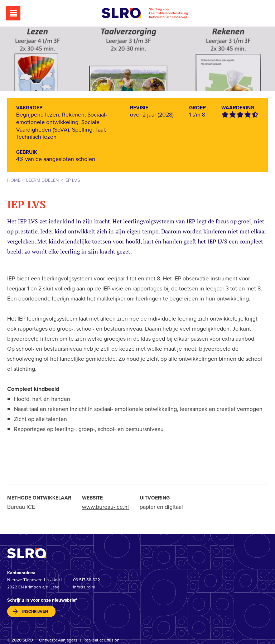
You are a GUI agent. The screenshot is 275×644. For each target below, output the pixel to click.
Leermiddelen (42, 180)
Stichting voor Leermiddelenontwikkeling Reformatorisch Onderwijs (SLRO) (145, 13)
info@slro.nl (84, 587)
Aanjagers (68, 640)
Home (14, 180)
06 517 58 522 (86, 580)
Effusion (112, 640)
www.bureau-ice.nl (105, 507)
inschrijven (35, 612)
